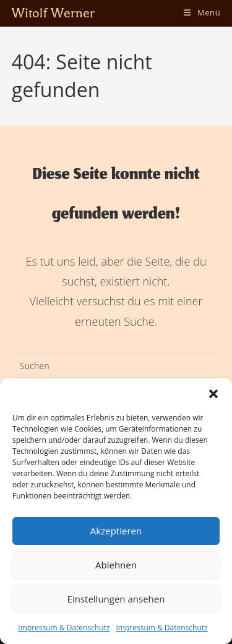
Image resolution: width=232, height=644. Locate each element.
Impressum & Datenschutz (64, 628)
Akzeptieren (116, 531)
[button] (213, 394)
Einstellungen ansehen (116, 599)
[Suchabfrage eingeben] (116, 365)
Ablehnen (116, 565)
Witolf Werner (53, 13)
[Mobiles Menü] (202, 12)
